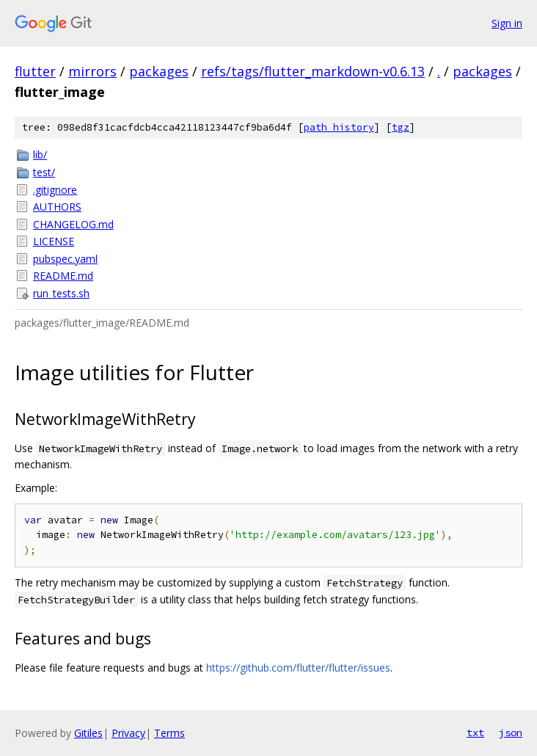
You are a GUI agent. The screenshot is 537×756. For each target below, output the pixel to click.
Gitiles (88, 733)
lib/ (40, 155)
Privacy (128, 733)
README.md (63, 276)
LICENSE (54, 241)
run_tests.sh (61, 293)
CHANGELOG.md (73, 224)
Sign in (507, 23)
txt (475, 733)
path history (339, 127)
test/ (44, 172)
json (511, 733)
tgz (401, 127)
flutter (35, 71)
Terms (169, 733)
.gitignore (55, 190)
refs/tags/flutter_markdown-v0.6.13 (313, 71)
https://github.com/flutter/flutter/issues (298, 668)
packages (159, 71)
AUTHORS (57, 207)
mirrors (92, 71)
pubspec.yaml (65, 259)
